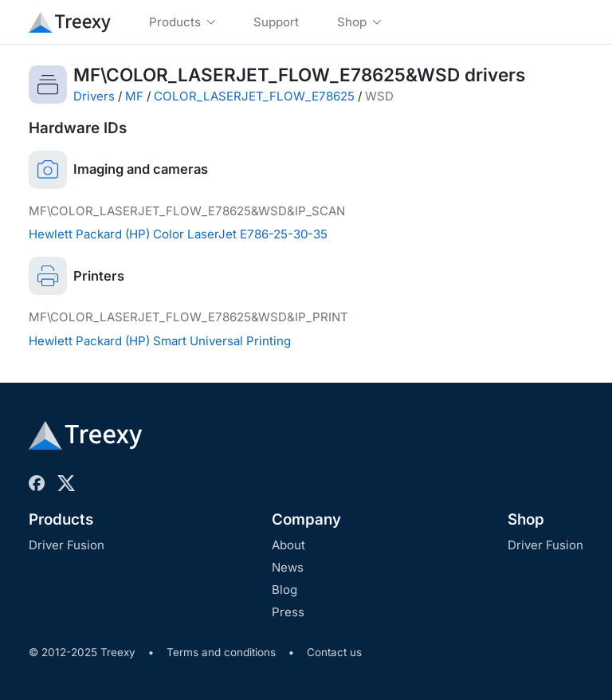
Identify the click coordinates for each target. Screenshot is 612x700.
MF (134, 96)
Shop (526, 519)
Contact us (334, 652)
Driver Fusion (67, 545)
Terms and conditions (221, 652)
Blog (284, 590)
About (288, 545)
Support (276, 22)
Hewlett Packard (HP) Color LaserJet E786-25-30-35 (178, 234)
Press (288, 612)
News (288, 567)
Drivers (94, 96)
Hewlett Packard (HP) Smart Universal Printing (160, 341)
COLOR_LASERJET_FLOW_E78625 (254, 96)
